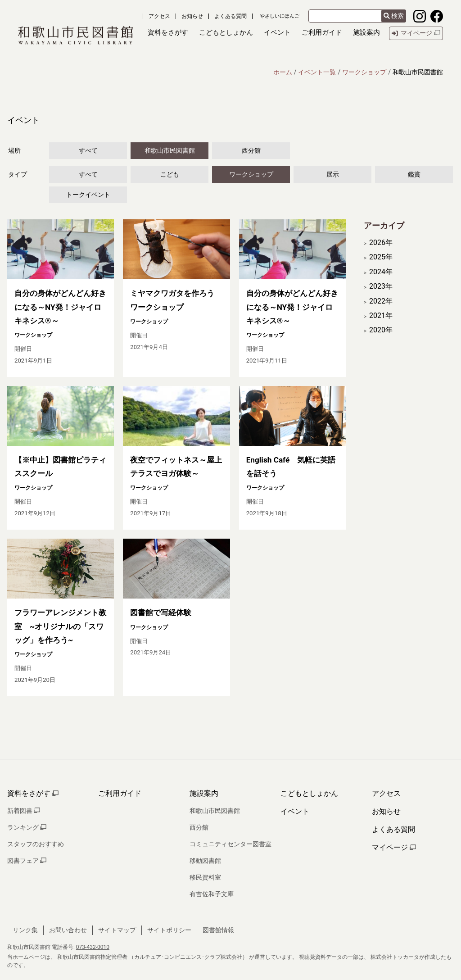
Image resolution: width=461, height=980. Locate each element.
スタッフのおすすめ (36, 844)
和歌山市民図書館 (170, 150)
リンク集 (25, 930)
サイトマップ (117, 930)
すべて (88, 150)
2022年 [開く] (381, 301)
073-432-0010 (93, 947)
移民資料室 (205, 877)
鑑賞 (414, 174)
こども (170, 174)
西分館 (251, 150)
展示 (333, 174)
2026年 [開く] (381, 243)
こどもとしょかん (309, 793)
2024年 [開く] (381, 272)
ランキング (27, 827)
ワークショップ (364, 72)
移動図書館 (205, 861)
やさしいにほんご (280, 16)
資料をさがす (33, 793)
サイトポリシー (169, 930)
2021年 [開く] (381, 316)
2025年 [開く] (381, 257)
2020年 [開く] (381, 330)
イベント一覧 (317, 72)
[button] (168, 33)
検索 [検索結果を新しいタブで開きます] (394, 16)
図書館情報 (218, 930)
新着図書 (24, 811)
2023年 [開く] (381, 286)
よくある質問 (230, 16)
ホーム (283, 72)
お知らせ (192, 16)
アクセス (159, 16)
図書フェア (27, 861)
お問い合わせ (68, 930)
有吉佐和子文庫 (212, 894)
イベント (295, 811)
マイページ (394, 847)
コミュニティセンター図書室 (230, 844)
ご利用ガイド (120, 793)
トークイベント (88, 195)
